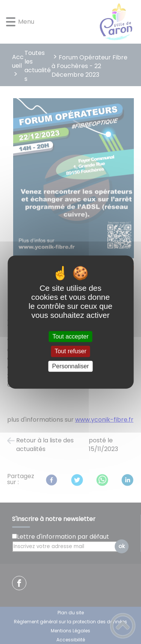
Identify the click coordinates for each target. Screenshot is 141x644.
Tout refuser (70, 352)
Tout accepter (70, 336)
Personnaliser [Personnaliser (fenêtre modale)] (71, 366)
